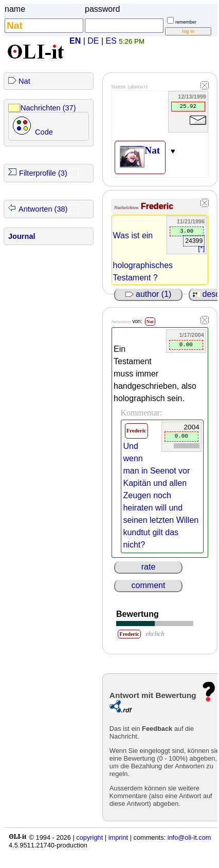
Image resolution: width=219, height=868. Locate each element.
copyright (89, 837)
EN (75, 41)
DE (93, 41)
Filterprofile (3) (43, 173)
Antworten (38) (43, 209)
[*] (201, 248)
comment (149, 585)
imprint (118, 837)
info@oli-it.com (189, 837)
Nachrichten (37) (48, 108)
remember (186, 22)
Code (44, 132)
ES (111, 41)
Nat (24, 81)
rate (149, 567)
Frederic (157, 206)
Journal (22, 236)
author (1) (149, 294)
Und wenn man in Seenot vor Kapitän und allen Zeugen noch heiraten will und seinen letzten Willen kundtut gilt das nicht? (161, 495)
